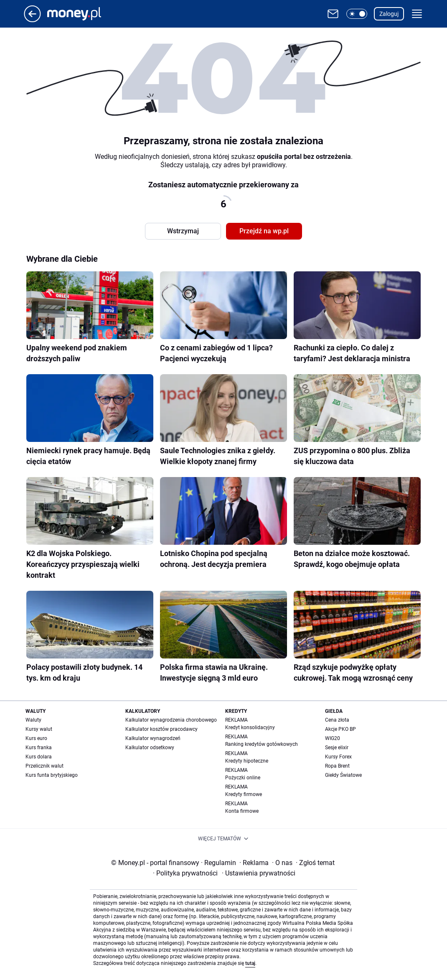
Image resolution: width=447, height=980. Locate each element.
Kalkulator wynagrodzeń (153, 738)
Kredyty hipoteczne (247, 761)
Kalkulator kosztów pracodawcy (161, 729)
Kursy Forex (338, 757)
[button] (357, 14)
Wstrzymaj (183, 231)
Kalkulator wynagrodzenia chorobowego (171, 720)
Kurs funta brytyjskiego (52, 775)
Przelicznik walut (44, 766)
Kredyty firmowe (244, 794)
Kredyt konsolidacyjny (250, 727)
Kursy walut (39, 729)
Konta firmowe (242, 811)
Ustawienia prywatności (259, 873)
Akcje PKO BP (340, 729)
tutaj (250, 963)
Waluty (33, 720)
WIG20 (333, 738)
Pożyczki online (243, 778)
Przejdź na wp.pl (264, 231)
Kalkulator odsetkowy (150, 748)
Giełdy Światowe (343, 775)
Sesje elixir (337, 748)
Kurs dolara (39, 757)
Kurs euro (36, 738)
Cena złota (337, 720)
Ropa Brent (337, 766)
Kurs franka (39, 748)
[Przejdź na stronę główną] (32, 20)
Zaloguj (389, 14)
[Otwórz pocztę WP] (333, 14)
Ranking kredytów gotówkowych (262, 744)
